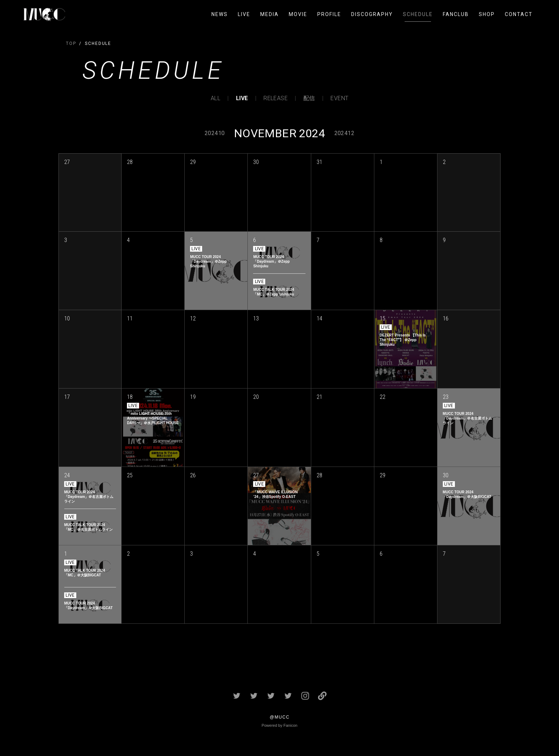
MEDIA (270, 14)
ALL (216, 98)
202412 (344, 133)
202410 (215, 133)
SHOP (487, 14)
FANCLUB (456, 14)
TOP (71, 43)
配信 (309, 98)
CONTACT (519, 14)
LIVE (244, 14)
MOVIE (298, 14)
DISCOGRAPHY (372, 14)
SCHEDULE (418, 14)
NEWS (220, 14)
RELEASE (276, 98)
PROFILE (329, 14)
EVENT (339, 98)
